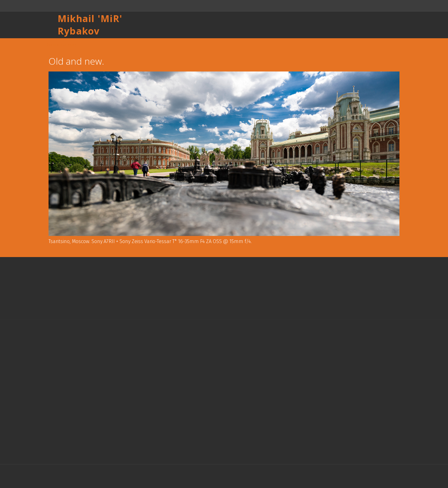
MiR (110, 18)
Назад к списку (62, 44)
